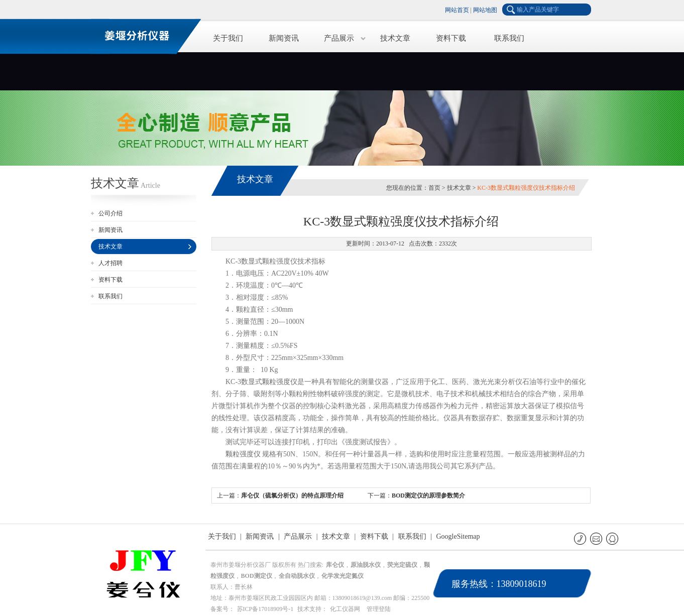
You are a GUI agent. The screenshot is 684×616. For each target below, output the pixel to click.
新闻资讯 (284, 38)
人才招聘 (110, 263)
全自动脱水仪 (297, 576)
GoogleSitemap (458, 536)
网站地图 (485, 10)
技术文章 (395, 38)
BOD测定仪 (257, 576)
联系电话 (581, 538)
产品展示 (339, 38)
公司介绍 (110, 213)
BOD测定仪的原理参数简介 (428, 496)
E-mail (597, 538)
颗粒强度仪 (280, 382)
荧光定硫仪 (402, 565)
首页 (434, 188)
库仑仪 (335, 565)
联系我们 (509, 38)
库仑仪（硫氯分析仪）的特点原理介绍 (292, 496)
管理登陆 (379, 609)
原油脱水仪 (366, 565)
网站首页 (457, 10)
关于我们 (228, 38)
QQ (613, 538)
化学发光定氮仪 (343, 576)
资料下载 (451, 38)
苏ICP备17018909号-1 (265, 609)
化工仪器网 (345, 609)
